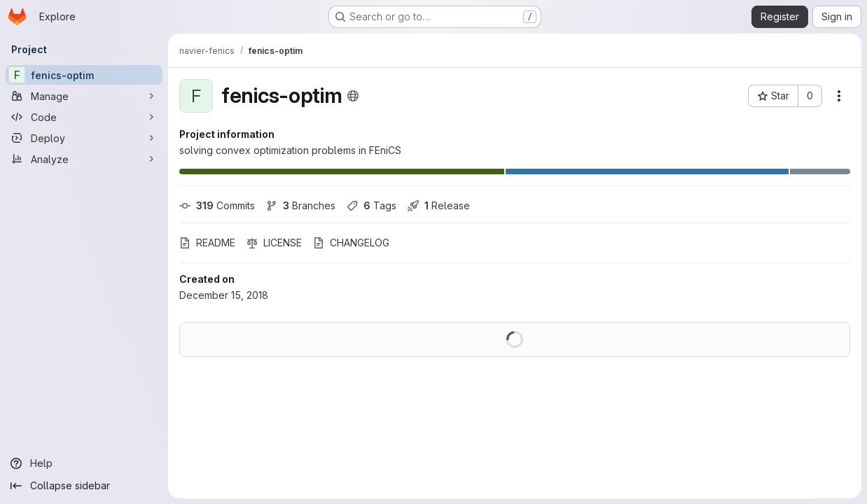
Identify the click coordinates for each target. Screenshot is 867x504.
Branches (301, 205)
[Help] (84, 463)
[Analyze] (84, 159)
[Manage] (84, 96)
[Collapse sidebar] (84, 486)
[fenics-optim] (84, 75)
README (207, 243)
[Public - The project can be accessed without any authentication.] (353, 96)
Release (439, 205)
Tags (372, 205)
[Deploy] (84, 138)
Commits (217, 205)
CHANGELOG (351, 243)
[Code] (84, 117)
